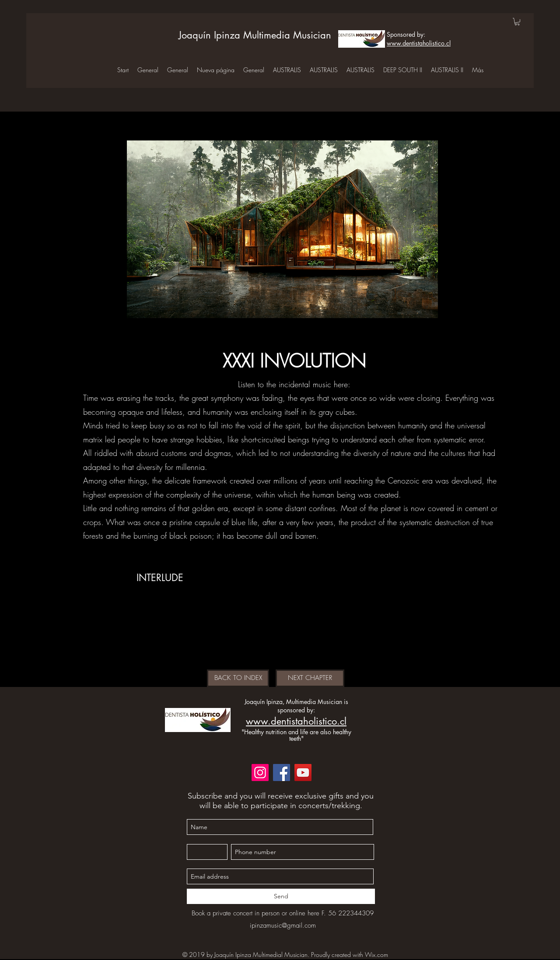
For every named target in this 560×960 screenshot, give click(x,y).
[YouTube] (303, 773)
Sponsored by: (406, 34)
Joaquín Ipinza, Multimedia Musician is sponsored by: (296, 706)
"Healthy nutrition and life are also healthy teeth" (296, 735)
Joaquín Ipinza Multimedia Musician (255, 35)
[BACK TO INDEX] (238, 678)
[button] (517, 22)
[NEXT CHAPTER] (310, 678)
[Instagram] (260, 773)
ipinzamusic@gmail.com (283, 925)
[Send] (281, 896)
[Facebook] (282, 773)
